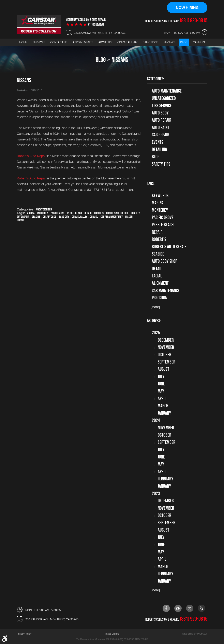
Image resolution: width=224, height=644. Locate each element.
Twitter (190, 608)
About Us (105, 42)
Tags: (151, 183)
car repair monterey (112, 217)
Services (39, 42)
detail (157, 269)
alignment (160, 283)
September (167, 362)
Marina (31, 213)
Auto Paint (161, 127)
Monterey (43, 213)
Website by (194, 634)
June (161, 384)
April (162, 398)
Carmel (94, 217)
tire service (162, 106)
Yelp (201, 608)
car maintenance (166, 290)
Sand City (64, 217)
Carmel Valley (79, 217)
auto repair (162, 120)
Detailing (159, 149)
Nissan (129, 217)
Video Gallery (127, 42)
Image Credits (112, 634)
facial (157, 276)
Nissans (120, 60)
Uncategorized (44, 209)
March (163, 406)
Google (178, 608)
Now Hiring (187, 8)
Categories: (155, 79)
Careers (199, 42)
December (166, 340)
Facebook (166, 608)
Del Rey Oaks (49, 217)
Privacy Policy (24, 634)
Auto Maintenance (167, 91)
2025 (156, 333)
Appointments (83, 42)
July (161, 376)
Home (23, 42)
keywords (160, 195)
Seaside (36, 217)
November (166, 347)
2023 (156, 493)
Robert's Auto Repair (32, 156)
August (163, 369)
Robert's (99, 213)
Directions (150, 42)
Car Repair (161, 135)
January (164, 413)
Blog (184, 42)
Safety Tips (161, 164)
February (166, 479)
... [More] (153, 307)
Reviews (169, 42)
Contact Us (59, 42)
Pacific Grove (58, 213)
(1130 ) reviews (96, 25)
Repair (88, 213)
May (161, 391)
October (165, 355)
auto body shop (165, 261)
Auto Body (160, 113)
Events (158, 142)
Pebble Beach (75, 213)
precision (160, 298)
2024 (156, 420)
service (21, 220)
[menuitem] (23, 42)
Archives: (154, 320)
